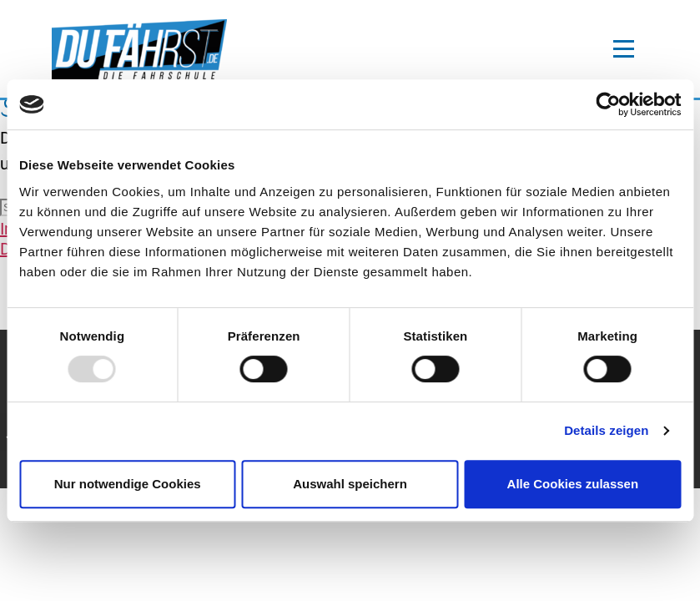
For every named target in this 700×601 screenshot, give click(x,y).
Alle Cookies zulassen (573, 484)
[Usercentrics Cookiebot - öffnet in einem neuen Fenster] (608, 104)
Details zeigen (606, 430)
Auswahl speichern (350, 484)
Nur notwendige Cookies (128, 484)
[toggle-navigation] (623, 49)
